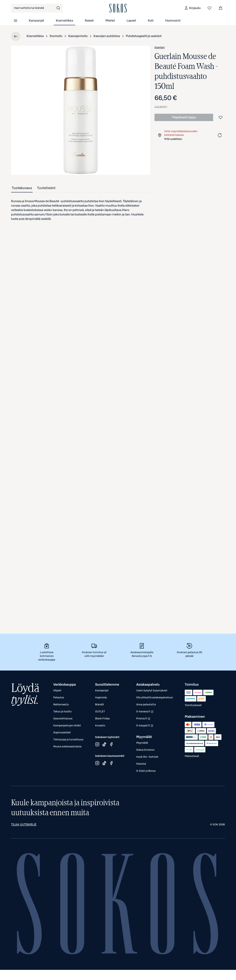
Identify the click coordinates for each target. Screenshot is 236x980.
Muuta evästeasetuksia (67, 747)
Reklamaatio (61, 705)
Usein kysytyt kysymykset (152, 691)
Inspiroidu (101, 698)
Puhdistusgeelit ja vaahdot (144, 36)
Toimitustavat (193, 705)
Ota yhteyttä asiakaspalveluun (155, 698)
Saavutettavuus (63, 719)
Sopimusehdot (62, 733)
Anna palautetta (146, 705)
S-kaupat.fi (145, 727)
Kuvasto (100, 726)
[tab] (22, 188)
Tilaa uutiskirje (24, 825)
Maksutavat (192, 756)
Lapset (131, 21)
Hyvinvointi (173, 21)
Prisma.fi (145, 720)
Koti (151, 21)
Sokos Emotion (145, 750)
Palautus (59, 698)
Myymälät (142, 743)
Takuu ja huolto (62, 712)
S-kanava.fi (145, 713)
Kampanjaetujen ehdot (67, 726)
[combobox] (37, 8)
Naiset (89, 21)
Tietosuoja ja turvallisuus (68, 740)
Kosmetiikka (64, 21)
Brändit (100, 705)
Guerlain (160, 48)
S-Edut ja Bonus (146, 771)
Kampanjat (36, 21)
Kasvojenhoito (78, 36)
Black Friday (102, 719)
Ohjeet (57, 691)
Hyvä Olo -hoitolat (147, 757)
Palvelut (141, 764)
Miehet (110, 21)
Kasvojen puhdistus (107, 36)
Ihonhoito (56, 36)
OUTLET (100, 712)
